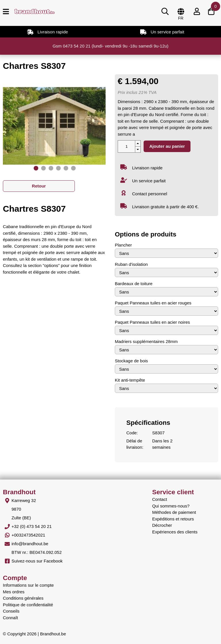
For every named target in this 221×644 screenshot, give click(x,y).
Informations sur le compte (28, 585)
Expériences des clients (175, 532)
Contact (160, 499)
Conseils (11, 611)
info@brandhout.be (30, 544)
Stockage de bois (131, 361)
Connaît (11, 618)
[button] (36, 168)
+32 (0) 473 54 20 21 (32, 526)
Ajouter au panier (167, 146)
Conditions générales (23, 598)
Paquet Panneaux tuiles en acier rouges (153, 303)
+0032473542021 (28, 535)
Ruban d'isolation (131, 264)
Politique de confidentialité (28, 605)
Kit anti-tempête (130, 380)
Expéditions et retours (173, 519)
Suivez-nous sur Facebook (37, 561)
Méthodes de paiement (174, 512)
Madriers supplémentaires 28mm (146, 341)
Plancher (123, 245)
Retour (39, 186)
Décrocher (162, 525)
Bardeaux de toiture (134, 284)
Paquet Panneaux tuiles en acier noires (152, 322)
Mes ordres (14, 592)
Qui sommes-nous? (171, 506)
